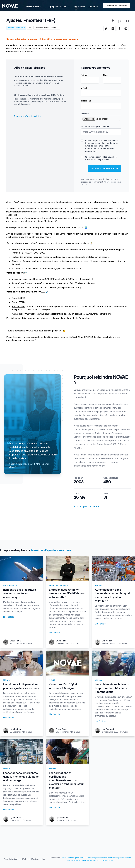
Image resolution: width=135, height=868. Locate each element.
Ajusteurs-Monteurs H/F (46, 221)
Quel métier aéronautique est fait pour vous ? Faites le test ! (90, 860)
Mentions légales (38, 859)
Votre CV (85, 114)
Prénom (84, 75)
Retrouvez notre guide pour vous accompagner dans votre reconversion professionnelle (96, 858)
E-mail (84, 88)
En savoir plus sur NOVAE (88, 507)
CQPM (71, 279)
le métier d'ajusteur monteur (51, 550)
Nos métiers (79, 7)
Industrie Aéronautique (16, 28)
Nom (105, 75)
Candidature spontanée (116, 6)
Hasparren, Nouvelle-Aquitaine (47, 28)
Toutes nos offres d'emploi (27, 116)
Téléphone (86, 101)
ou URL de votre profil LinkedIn (95, 127)
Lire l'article (9, 617)
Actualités (93, 7)
